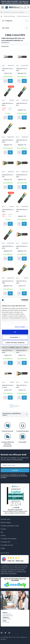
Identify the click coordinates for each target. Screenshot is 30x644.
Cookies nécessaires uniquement (15, 343)
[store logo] (14, 7)
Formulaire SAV (5, 542)
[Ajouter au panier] (10, 81)
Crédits (3, 548)
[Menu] (3, 7)
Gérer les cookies (20, 327)
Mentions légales (6, 523)
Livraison (3, 529)
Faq (2, 532)
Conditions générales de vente (10, 526)
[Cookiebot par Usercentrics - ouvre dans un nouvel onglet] (21, 300)
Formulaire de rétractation (9, 539)
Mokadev (3, 639)
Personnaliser (15, 337)
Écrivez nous (6, 622)
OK (15, 332)
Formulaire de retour (7, 545)
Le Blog (3, 535)
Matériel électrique (10, 16)
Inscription (15, 470)
